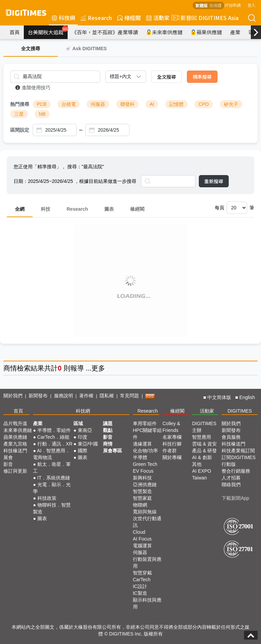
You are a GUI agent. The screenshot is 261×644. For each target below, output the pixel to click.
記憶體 (176, 104)
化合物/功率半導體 (145, 454)
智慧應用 (202, 437)
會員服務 (231, 437)
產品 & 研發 (204, 451)
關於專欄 (172, 457)
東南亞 (85, 430)
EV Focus (143, 471)
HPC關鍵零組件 (147, 434)
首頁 (15, 32)
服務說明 (64, 396)
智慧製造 (142, 491)
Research (96, 18)
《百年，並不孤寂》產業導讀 (105, 32)
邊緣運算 (142, 444)
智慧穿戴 (142, 573)
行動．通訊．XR (55, 444)
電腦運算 (142, 546)
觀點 (108, 430)
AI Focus (142, 539)
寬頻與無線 (145, 512)
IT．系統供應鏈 (54, 478)
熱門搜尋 (20, 104)
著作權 (86, 396)
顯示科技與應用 (147, 603)
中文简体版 (219, 397)
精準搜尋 (202, 77)
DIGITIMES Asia (215, 18)
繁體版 (202, 5)
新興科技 (142, 478)
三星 (19, 114)
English (247, 397)
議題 (108, 423)
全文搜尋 (167, 77)
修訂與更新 (15, 471)
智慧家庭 (142, 498)
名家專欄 (172, 437)
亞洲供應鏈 (145, 485)
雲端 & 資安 (204, 444)
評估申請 (232, 5)
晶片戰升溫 (15, 423)
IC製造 (140, 593)
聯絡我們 (231, 485)
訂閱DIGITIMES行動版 (239, 461)
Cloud (139, 532)
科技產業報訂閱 (238, 451)
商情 (10, 368)
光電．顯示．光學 (52, 488)
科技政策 (47, 498)
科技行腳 (172, 444)
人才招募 (231, 478)
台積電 (69, 104)
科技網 (63, 18)
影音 (180, 18)
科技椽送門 (15, 451)
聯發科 (127, 104)
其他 (197, 464)
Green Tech (145, 464)
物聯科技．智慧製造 (52, 508)
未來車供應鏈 (164, 32)
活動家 (158, 18)
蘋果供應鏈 (206, 32)
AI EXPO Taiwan (202, 474)
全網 (20, 209)
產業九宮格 (15, 444)
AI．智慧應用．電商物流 (51, 454)
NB (42, 114)
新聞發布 (38, 396)
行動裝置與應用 (147, 563)
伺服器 (98, 104)
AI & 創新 (202, 457)
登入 (251, 5)
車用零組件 (145, 423)
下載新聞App (235, 498)
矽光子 (231, 104)
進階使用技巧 (33, 88)
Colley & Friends (171, 427)
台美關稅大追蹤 (48, 31)
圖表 (109, 209)
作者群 (170, 451)
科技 (46, 209)
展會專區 (112, 451)
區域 (78, 423)
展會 (8, 457)
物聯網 (140, 505)
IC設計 (140, 586)
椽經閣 (129, 18)
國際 (83, 451)
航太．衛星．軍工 (52, 468)
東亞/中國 (88, 444)
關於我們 (13, 396)
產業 (235, 32)
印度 (83, 437)
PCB (42, 104)
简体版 (215, 5)
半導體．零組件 (54, 430)
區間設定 (20, 130)
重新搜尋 (214, 181)
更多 (98, 368)
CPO (204, 104)
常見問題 (129, 396)
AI (152, 104)
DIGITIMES (240, 411)
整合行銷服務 (236, 471)
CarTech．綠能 (53, 437)
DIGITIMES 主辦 (204, 427)
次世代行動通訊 (147, 522)
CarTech (142, 580)
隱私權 (107, 396)
